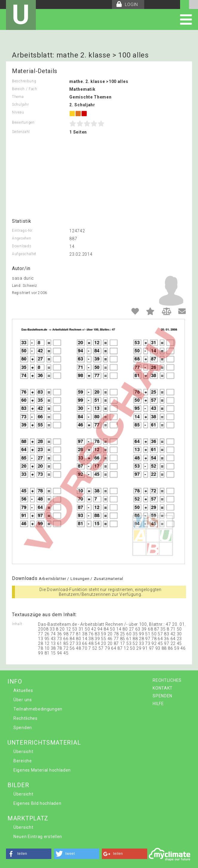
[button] (29, 854)
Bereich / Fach (25, 89)
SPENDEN (162, 696)
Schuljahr (20, 104)
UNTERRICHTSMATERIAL (44, 743)
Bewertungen (23, 122)
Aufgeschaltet (24, 254)
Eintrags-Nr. (23, 231)
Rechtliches (26, 718)
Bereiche (23, 761)
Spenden (23, 728)
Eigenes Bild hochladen (37, 803)
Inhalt (17, 624)
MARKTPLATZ (28, 818)
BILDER (18, 785)
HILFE (158, 704)
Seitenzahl (21, 132)
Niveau (18, 112)
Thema (18, 97)
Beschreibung (24, 81)
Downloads (22, 246)
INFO (15, 681)
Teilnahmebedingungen (38, 709)
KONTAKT (163, 688)
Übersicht (23, 752)
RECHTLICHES (167, 680)
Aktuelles (23, 690)
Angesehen (22, 238)
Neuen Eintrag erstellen (38, 837)
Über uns (23, 700)
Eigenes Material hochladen (42, 770)
